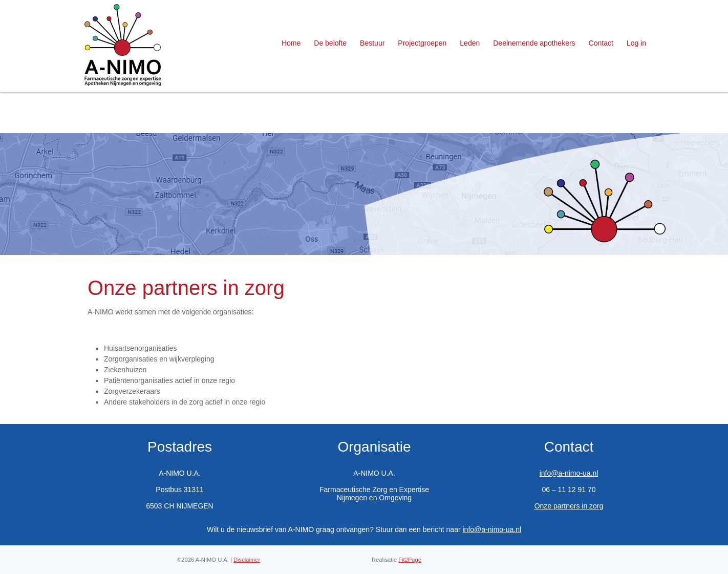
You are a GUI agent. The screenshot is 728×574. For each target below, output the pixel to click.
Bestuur (372, 43)
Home (291, 43)
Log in (636, 43)
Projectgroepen (422, 43)
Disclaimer (247, 560)
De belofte (330, 43)
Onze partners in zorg (569, 506)
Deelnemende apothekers (534, 43)
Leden (470, 43)
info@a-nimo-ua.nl (569, 473)
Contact (601, 43)
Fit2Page (410, 560)
